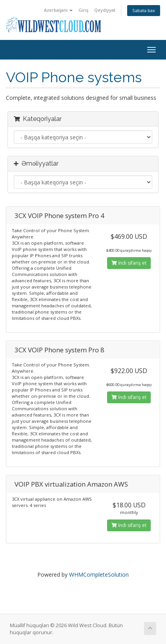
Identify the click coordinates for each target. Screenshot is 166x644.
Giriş (83, 10)
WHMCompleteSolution (99, 575)
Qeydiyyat (105, 10)
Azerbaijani (58, 10)
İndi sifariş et (129, 263)
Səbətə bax (144, 10)
